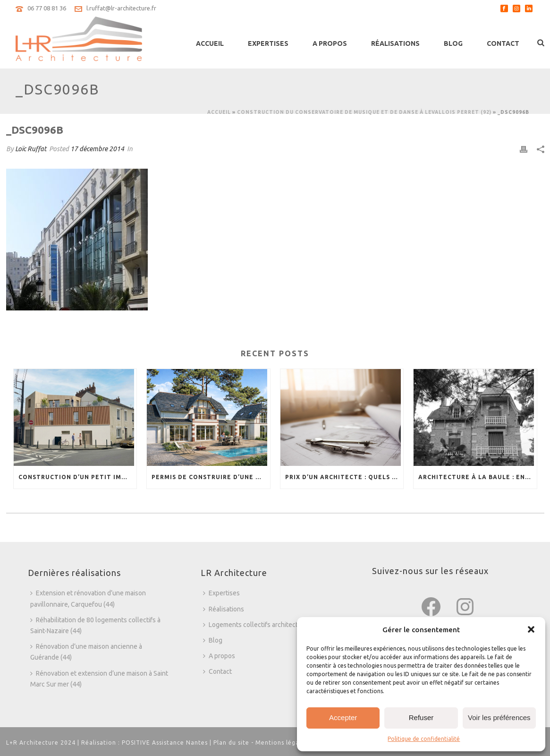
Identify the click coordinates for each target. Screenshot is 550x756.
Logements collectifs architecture (255, 625)
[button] (531, 629)
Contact (503, 43)
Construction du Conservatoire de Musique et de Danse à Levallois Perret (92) (364, 112)
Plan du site (231, 743)
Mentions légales (282, 743)
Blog (453, 43)
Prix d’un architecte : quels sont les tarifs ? (344, 477)
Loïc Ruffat (31, 149)
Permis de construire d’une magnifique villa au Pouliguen (211, 477)
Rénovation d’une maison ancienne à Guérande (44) (86, 652)
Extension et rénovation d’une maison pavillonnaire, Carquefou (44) (88, 598)
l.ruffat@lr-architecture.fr (121, 8)
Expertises (268, 43)
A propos (330, 43)
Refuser (421, 717)
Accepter (343, 717)
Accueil (210, 43)
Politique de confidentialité (424, 739)
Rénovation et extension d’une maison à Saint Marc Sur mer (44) (99, 679)
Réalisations (395, 43)
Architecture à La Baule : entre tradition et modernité (478, 477)
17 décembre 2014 (97, 149)
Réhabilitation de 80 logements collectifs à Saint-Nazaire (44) (95, 625)
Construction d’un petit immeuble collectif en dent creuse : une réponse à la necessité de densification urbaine (78, 477)
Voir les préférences (499, 717)
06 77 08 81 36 (47, 8)
